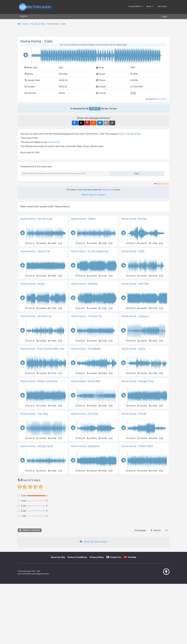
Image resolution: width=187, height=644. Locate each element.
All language (140, 530)
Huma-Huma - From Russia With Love (42, 349)
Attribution (107, 190)
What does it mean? (94, 195)
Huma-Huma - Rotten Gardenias (39, 381)
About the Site (58, 557)
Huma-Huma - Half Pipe (135, 284)
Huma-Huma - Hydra (133, 349)
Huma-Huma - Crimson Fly (86, 316)
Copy (136, 173)
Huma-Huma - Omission (135, 316)
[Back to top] (160, 574)
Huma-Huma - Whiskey (84, 284)
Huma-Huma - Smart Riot (86, 381)
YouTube (132, 557)
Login (164, 16)
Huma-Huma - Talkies (83, 219)
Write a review (30, 530)
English (23, 16)
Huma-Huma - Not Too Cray (36, 219)
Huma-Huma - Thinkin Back (137, 446)
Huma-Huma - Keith (133, 251)
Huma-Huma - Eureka (134, 219)
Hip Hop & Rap (134, 134)
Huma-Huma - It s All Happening (90, 251)
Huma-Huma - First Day (85, 414)
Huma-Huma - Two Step (34, 414)
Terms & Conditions (77, 557)
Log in (95, 108)
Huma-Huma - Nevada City (36, 316)
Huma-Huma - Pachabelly (86, 349)
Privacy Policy (97, 557)
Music (122, 134)
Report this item (161, 184)
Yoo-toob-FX (162, 99)
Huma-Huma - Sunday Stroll (37, 446)
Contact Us (115, 557)
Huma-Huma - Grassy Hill (35, 251)
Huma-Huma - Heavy (33, 284)
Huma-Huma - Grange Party (138, 381)
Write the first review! (93, 542)
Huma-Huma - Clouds (134, 414)
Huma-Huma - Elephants (85, 446)
